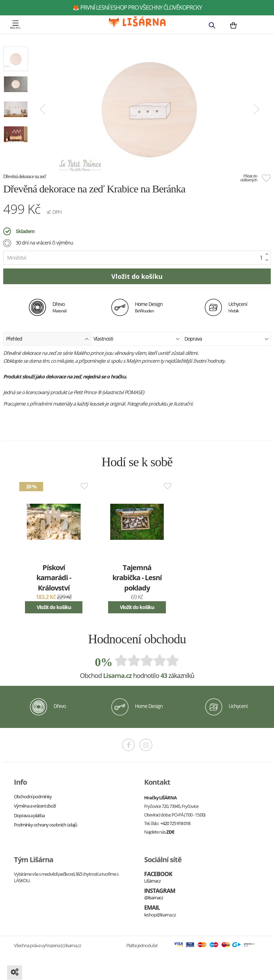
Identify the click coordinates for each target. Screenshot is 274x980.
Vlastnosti (137, 338)
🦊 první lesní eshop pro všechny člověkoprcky (137, 7)
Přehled (47, 338)
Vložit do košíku (54, 607)
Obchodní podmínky (33, 796)
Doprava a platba (29, 815)
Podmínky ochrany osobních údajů (45, 825)
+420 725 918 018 (175, 823)
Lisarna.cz (117, 675)
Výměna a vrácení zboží (35, 806)
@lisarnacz (154, 898)
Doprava (227, 338)
